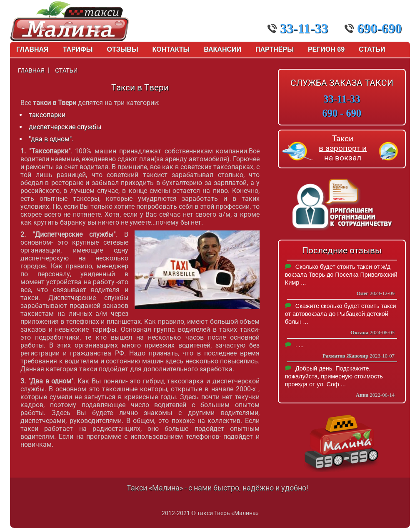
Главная (32, 49)
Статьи (372, 49)
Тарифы (78, 49)
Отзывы (122, 49)
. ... (300, 345)
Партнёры (275, 49)
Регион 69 (326, 49)
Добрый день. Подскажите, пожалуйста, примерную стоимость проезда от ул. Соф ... (334, 376)
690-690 (373, 28)
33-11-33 (298, 28)
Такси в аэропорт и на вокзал (343, 148)
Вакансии (222, 49)
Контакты (171, 49)
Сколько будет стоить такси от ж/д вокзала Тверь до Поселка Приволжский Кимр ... (341, 275)
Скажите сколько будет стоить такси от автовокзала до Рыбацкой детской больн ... (341, 314)
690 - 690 (342, 113)
